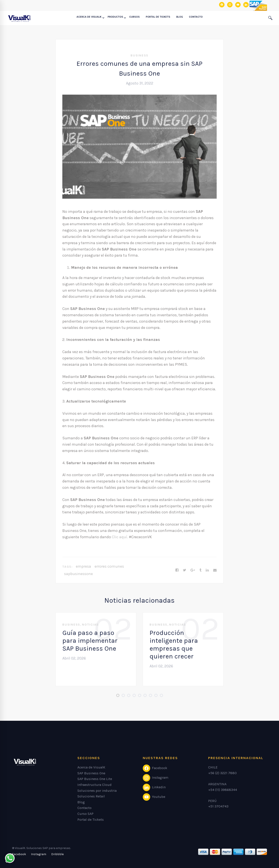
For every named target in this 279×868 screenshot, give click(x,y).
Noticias (90, 625)
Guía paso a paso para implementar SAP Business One (90, 641)
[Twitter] (185, 570)
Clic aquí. (119, 537)
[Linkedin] (207, 570)
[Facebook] (177, 570)
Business (139, 55)
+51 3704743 (218, 806)
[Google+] (193, 570)
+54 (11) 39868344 (223, 790)
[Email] (215, 570)
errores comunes (109, 566)
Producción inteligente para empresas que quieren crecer (174, 645)
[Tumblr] (200, 570)
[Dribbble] (57, 854)
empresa (83, 566)
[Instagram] (39, 854)
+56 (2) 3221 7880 (222, 773)
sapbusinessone (78, 574)
